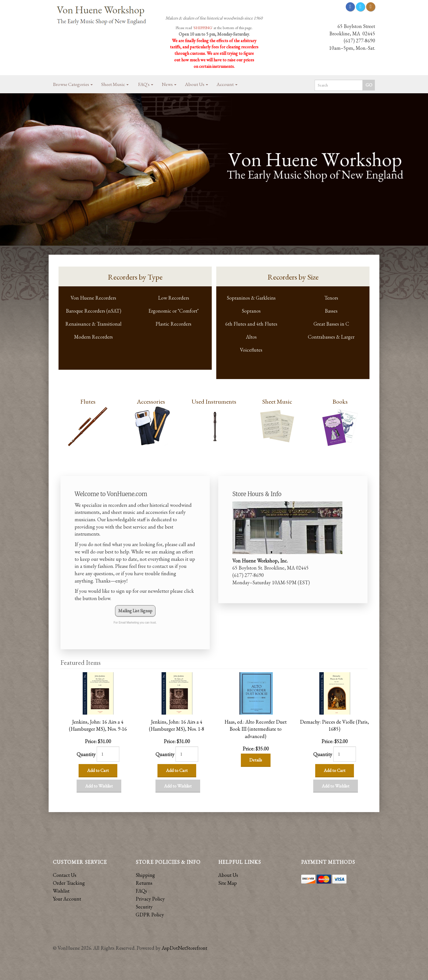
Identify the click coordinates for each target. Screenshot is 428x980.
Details (256, 760)
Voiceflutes (251, 350)
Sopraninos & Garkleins (251, 298)
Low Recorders (174, 298)
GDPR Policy (150, 915)
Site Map (228, 883)
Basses (331, 311)
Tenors (331, 298)
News (169, 84)
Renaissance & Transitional (93, 324)
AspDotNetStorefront (184, 948)
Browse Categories (73, 84)
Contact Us (65, 875)
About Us (196, 84)
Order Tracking (69, 883)
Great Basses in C (331, 324)
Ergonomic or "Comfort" (174, 311)
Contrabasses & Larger (331, 337)
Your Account (67, 899)
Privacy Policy (150, 899)
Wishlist (61, 891)
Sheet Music (115, 84)
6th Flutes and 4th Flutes (251, 324)
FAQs (141, 891)
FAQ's (146, 84)
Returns (144, 883)
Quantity (86, 754)
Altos (251, 337)
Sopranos (251, 311)
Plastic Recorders (173, 324)
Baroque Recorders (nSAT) (94, 311)
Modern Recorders (93, 337)
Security (144, 907)
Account (227, 84)
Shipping (145, 875)
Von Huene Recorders (93, 298)
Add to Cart (98, 770)
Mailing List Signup (135, 611)
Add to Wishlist (99, 786)
